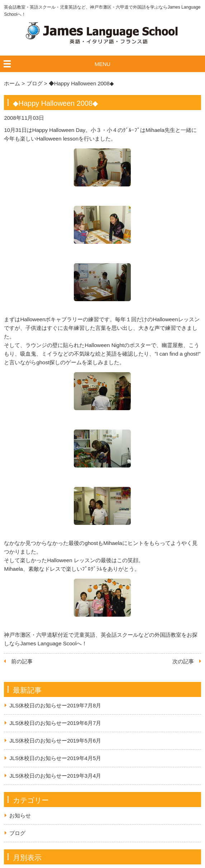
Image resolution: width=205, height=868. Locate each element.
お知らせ (20, 815)
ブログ (17, 833)
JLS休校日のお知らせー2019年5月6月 (55, 741)
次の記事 (183, 661)
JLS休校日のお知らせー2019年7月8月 (55, 705)
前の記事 (22, 661)
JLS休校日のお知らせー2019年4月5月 (55, 758)
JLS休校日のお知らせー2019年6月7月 (55, 723)
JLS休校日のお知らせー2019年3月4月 (55, 776)
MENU (102, 64)
